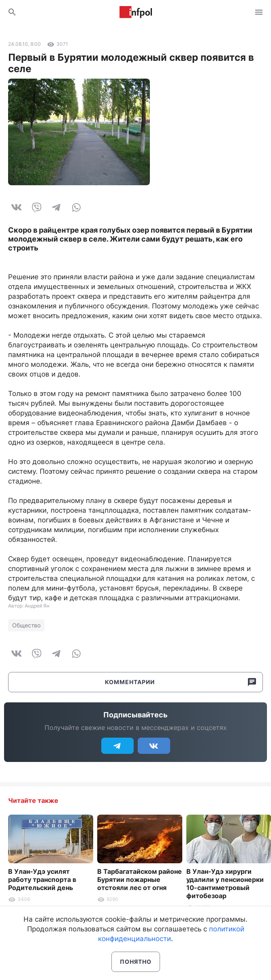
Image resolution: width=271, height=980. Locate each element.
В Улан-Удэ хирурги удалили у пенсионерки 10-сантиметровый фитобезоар (225, 884)
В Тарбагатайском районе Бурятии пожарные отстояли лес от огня (140, 879)
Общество (26, 625)
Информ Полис (136, 12)
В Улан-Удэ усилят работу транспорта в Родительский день (42, 879)
